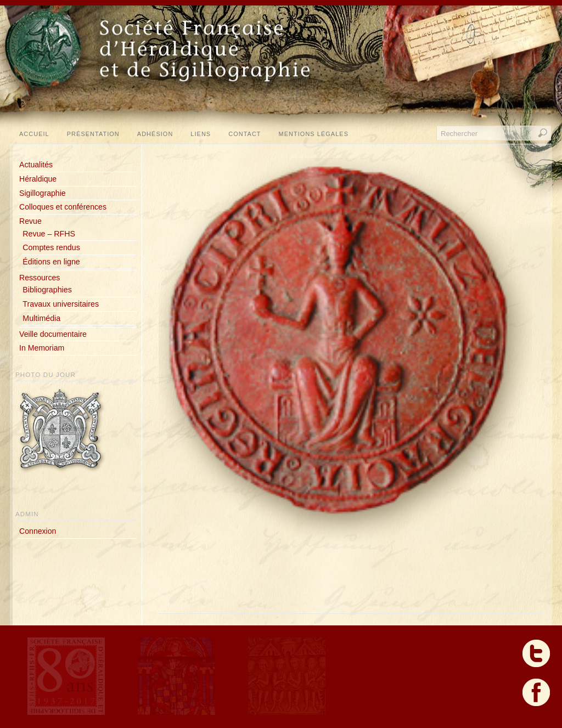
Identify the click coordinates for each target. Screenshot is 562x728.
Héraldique (38, 179)
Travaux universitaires (61, 304)
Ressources (40, 278)
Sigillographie (43, 193)
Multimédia (41, 318)
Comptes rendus (51, 247)
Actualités (36, 165)
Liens (201, 134)
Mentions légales (314, 134)
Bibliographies (47, 290)
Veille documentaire (53, 334)
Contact (245, 134)
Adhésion (155, 134)
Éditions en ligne (51, 262)
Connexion (38, 531)
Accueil (34, 134)
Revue (30, 221)
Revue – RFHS (49, 234)
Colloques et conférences (63, 207)
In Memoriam (42, 348)
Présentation (93, 134)
